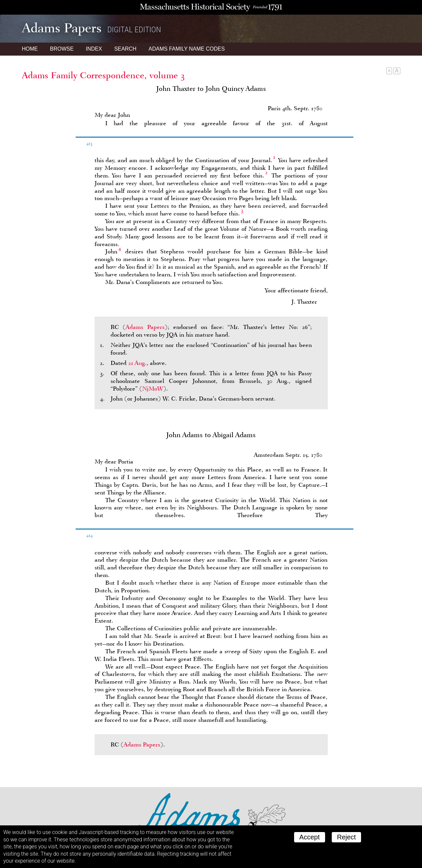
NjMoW (153, 389)
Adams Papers (145, 327)
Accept (310, 837)
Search (125, 49)
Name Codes (187, 49)
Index (94, 49)
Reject (347, 837)
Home (30, 49)
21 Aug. (137, 363)
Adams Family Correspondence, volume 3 (103, 75)
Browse (62, 49)
